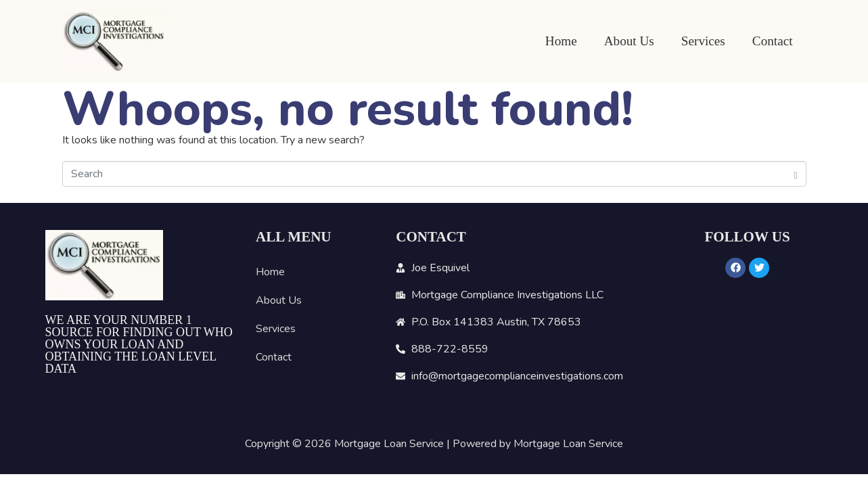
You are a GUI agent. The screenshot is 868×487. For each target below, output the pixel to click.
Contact (773, 41)
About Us (629, 41)
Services (703, 41)
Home (561, 41)
